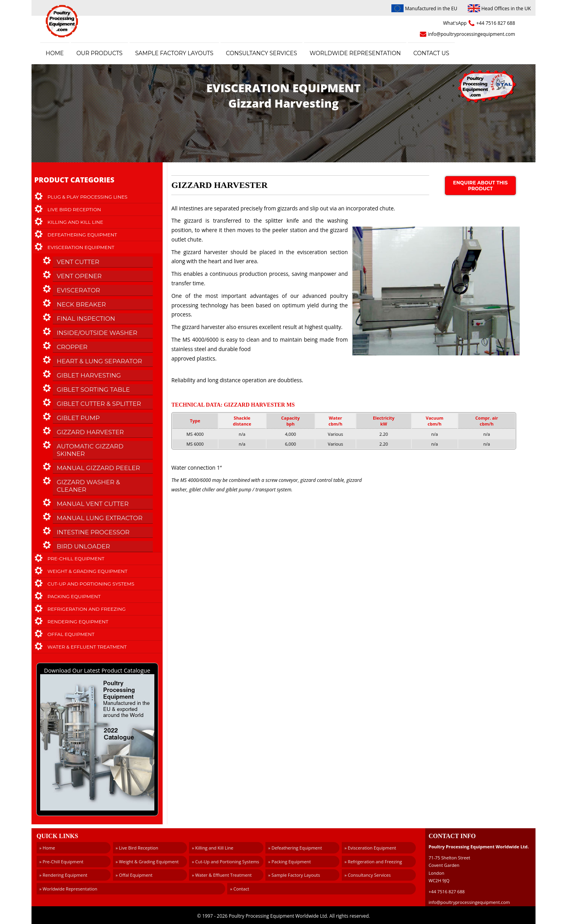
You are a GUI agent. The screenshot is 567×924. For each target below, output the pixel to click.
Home (55, 53)
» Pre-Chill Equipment (61, 862)
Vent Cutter (78, 262)
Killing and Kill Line (75, 222)
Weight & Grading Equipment (88, 571)
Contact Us (431, 53)
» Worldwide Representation (68, 889)
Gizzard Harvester (90, 432)
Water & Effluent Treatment (87, 647)
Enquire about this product (481, 186)
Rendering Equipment (78, 622)
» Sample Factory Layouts (294, 875)
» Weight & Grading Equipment (147, 862)
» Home (47, 848)
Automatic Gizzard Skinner (90, 450)
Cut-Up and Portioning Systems (91, 584)
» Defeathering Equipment (295, 848)
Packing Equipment (74, 596)
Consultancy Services (261, 53)
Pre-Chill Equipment (76, 559)
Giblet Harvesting (89, 375)
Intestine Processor (93, 532)
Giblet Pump (78, 418)
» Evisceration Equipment (370, 848)
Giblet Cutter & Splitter (99, 404)
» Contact (240, 889)
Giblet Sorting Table (93, 389)
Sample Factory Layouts (174, 53)
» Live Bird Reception (137, 848)
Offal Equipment (71, 634)
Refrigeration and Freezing (87, 609)
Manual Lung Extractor (100, 518)
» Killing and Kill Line (212, 848)
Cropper (72, 347)
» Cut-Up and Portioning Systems (225, 862)
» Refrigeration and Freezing (373, 862)
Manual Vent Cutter (93, 504)
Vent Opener (79, 276)
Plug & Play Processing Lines (88, 197)
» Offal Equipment (134, 875)
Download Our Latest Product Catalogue (97, 740)
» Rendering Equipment (63, 875)
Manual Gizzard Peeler (98, 468)
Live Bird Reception (74, 209)
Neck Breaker (81, 304)
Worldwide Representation (355, 53)
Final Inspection (86, 319)
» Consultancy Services (368, 875)
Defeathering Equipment (82, 235)
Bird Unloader (83, 546)
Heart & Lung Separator (99, 361)
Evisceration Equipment (81, 247)
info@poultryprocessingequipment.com (472, 34)
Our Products (99, 53)
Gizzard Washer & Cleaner (88, 486)
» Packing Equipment (289, 862)
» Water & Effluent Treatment (222, 875)
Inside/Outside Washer (97, 333)
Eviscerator (78, 290)
